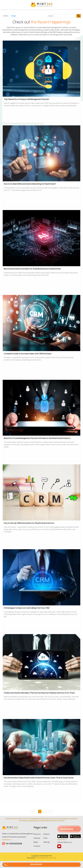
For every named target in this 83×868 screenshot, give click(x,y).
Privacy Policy (51, 858)
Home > (7, 16)
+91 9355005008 (12, 844)
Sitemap (47, 842)
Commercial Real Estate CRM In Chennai (19, 819)
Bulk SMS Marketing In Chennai (45, 819)
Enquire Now (36, 864)
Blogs (36, 842)
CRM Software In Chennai (55, 821)
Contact (37, 846)
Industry (47, 834)
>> (51, 812)
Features (37, 838)
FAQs (45, 838)
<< (32, 812)
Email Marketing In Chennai (35, 821)
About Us (37, 834)
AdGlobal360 (41, 858)
